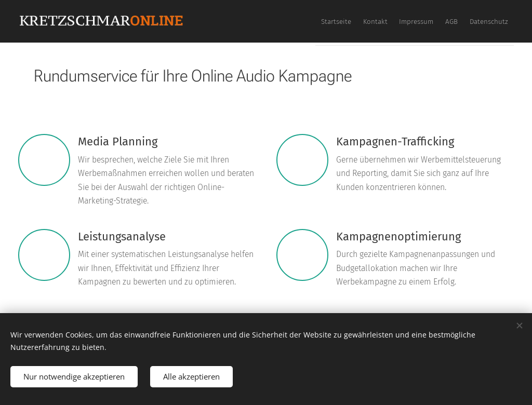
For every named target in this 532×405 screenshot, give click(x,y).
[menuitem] (430, 21)
